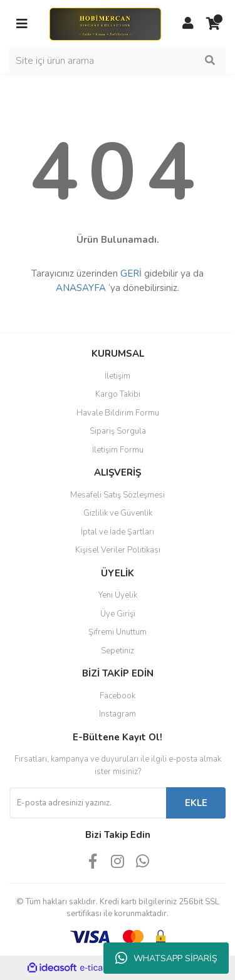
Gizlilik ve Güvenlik (118, 513)
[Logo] (105, 23)
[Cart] (213, 24)
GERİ (131, 273)
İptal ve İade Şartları (118, 532)
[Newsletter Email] (88, 803)
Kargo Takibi (118, 394)
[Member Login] (188, 24)
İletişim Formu (118, 450)
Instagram (118, 714)
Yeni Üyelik (118, 595)
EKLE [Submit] (196, 803)
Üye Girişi (118, 614)
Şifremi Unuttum (118, 632)
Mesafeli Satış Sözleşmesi (118, 495)
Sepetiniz (118, 651)
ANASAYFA (81, 288)
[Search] (118, 61)
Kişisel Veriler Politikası (118, 550)
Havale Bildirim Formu (118, 413)
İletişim (118, 376)
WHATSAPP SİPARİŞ (166, 958)
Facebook (118, 696)
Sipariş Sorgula (118, 431)
